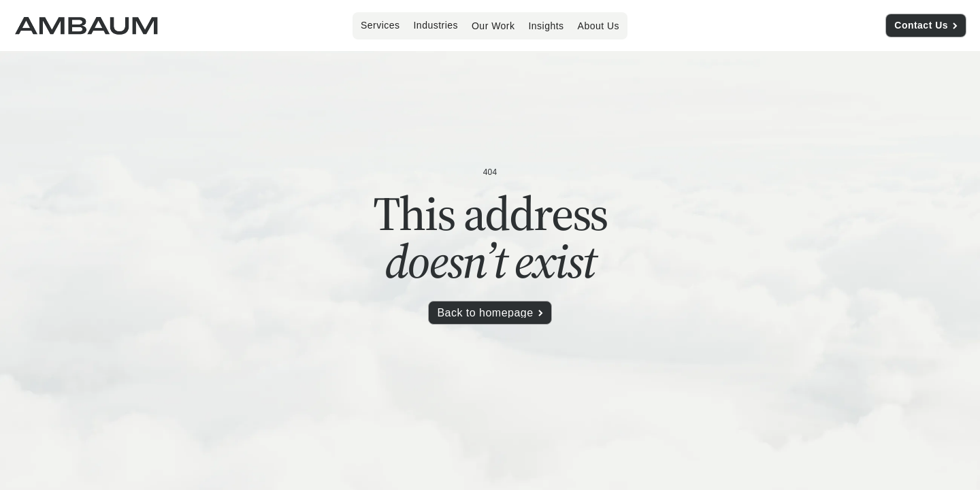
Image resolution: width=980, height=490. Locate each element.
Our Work (493, 26)
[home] (86, 26)
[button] (380, 26)
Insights (546, 26)
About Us (599, 26)
